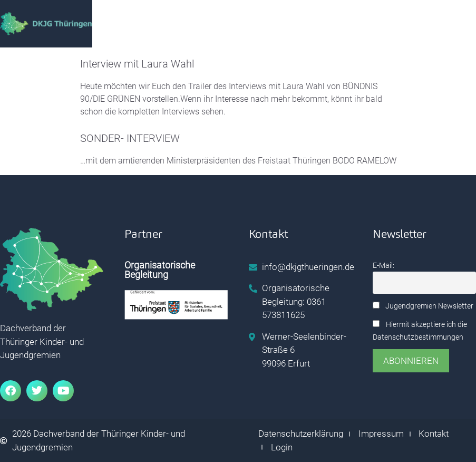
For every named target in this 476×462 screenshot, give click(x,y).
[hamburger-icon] (416, 24)
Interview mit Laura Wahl (137, 64)
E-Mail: (383, 266)
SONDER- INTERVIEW (130, 138)
